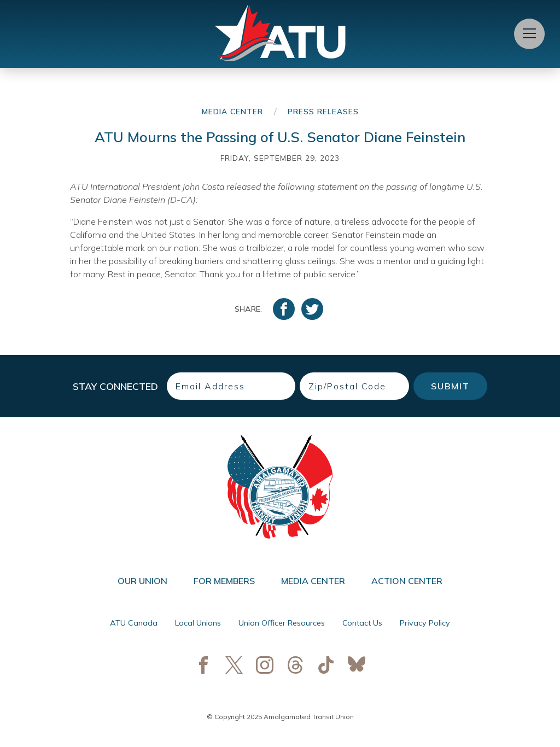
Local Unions (198, 623)
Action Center (407, 581)
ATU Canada (134, 623)
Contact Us (362, 623)
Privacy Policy (425, 623)
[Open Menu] (529, 34)
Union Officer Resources (282, 623)
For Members (224, 581)
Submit (450, 386)
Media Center (232, 111)
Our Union (142, 581)
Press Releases (323, 111)
